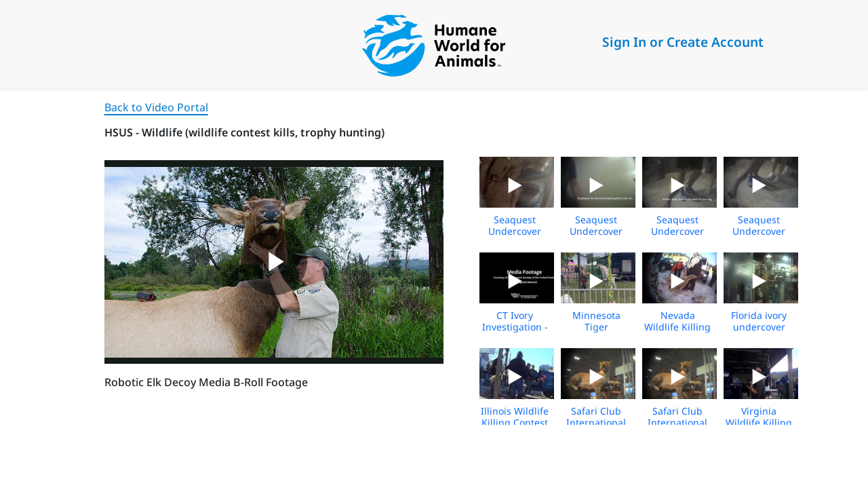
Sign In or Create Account (683, 42)
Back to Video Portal (156, 107)
